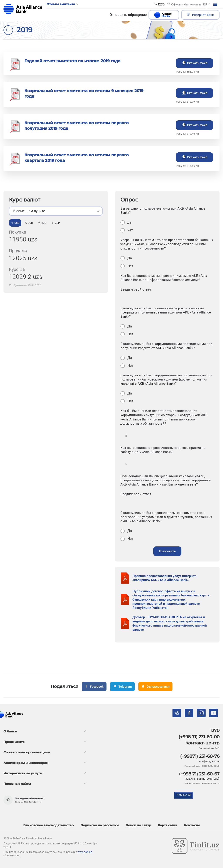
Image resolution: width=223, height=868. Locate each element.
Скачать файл (194, 63)
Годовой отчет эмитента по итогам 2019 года (72, 61)
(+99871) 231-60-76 (200, 756)
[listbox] (56, 211)
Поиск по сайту (138, 825)
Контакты (192, 825)
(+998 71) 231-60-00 (199, 737)
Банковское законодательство (48, 825)
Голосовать (167, 551)
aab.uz (23, 9)
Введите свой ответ (136, 289)
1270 (215, 730)
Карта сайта (167, 825)
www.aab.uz (85, 852)
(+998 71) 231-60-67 (199, 774)
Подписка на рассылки (100, 825)
